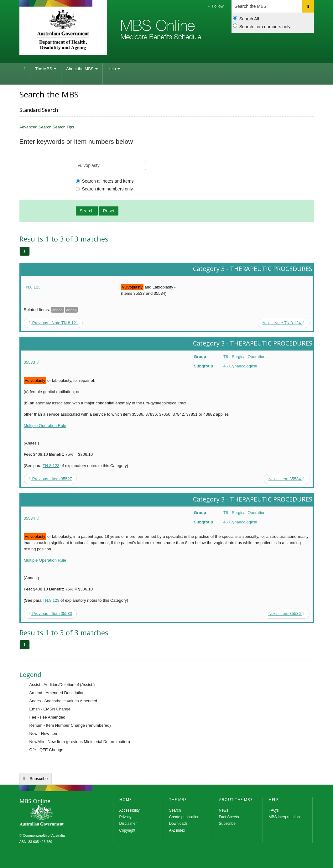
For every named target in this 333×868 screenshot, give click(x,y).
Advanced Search (36, 127)
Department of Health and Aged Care (63, 30)
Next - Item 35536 (286, 613)
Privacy (125, 817)
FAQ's (274, 810)
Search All (246, 18)
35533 (29, 362)
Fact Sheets (229, 817)
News (224, 810)
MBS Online (59, 815)
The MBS (46, 69)
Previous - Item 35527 (51, 479)
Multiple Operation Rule (45, 426)
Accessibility (130, 810)
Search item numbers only (104, 189)
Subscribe (39, 779)
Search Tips (63, 127)
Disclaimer (128, 824)
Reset (109, 211)
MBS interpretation (284, 817)
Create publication (184, 817)
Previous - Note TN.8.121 (54, 323)
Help (114, 69)
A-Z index (177, 830)
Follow (216, 6)
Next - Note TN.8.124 (283, 323)
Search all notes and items (105, 181)
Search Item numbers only (262, 26)
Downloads (178, 824)
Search (87, 211)
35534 (29, 518)
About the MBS (82, 69)
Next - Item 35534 (286, 479)
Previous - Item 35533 (51, 613)
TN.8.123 (32, 287)
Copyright (127, 830)
